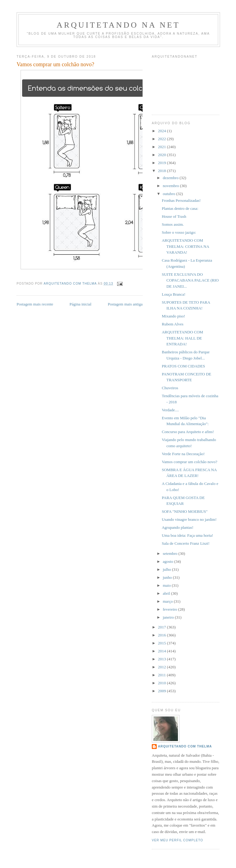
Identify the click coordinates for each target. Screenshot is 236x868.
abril (167, 593)
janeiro (169, 617)
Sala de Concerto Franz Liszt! (185, 543)
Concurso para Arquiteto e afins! (188, 432)
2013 (162, 659)
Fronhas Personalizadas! (181, 200)
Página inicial (80, 304)
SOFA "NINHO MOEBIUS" (185, 511)
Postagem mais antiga (125, 304)
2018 (162, 171)
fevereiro (171, 609)
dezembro (171, 178)
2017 (162, 627)
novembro (171, 186)
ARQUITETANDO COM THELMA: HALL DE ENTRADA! (182, 338)
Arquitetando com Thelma (185, 746)
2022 (162, 139)
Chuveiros (170, 388)
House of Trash (174, 216)
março (168, 601)
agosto (169, 561)
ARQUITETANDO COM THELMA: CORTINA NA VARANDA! (185, 246)
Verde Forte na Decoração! (183, 454)
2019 (162, 163)
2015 (162, 643)
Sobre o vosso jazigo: (179, 232)
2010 (162, 683)
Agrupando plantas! (177, 527)
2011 (162, 675)
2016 (162, 635)
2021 (162, 147)
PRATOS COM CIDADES (183, 366)
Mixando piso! (173, 316)
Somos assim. (173, 224)
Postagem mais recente (35, 304)
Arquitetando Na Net (118, 25)
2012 (162, 667)
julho (167, 569)
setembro (171, 553)
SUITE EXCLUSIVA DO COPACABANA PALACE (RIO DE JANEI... (190, 280)
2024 (162, 131)
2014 (162, 651)
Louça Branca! (173, 294)
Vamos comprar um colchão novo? (189, 462)
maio (167, 585)
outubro (170, 194)
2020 (162, 155)
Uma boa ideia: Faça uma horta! (187, 535)
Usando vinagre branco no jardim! (189, 519)
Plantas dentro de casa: (180, 208)
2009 (162, 691)
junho (168, 577)
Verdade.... (170, 410)
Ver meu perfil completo (177, 840)
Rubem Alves (172, 324)
